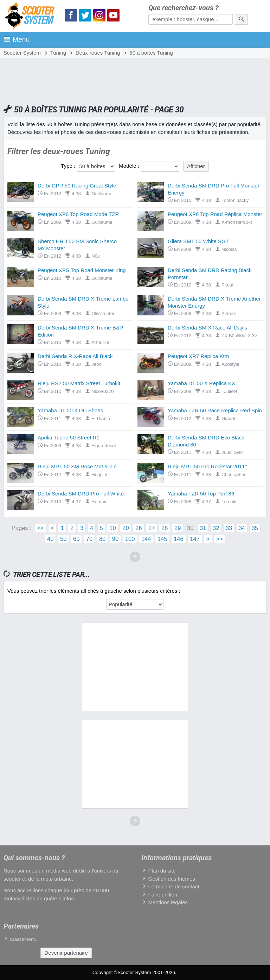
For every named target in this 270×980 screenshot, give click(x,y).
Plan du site (162, 871)
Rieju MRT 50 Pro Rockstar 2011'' (207, 466)
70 (89, 539)
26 (139, 528)
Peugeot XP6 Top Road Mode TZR (78, 214)
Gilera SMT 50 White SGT (198, 241)
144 (146, 539)
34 (242, 528)
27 (152, 528)
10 (112, 528)
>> (220, 539)
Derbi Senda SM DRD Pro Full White (81, 494)
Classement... (24, 939)
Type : (68, 166)
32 (216, 528)
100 (130, 539)
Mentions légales (168, 902)
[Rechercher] (241, 19)
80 (102, 539)
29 (178, 528)
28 (165, 528)
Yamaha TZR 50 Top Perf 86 (201, 494)
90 (115, 539)
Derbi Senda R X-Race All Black (75, 356)
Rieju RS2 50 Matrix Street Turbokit (79, 383)
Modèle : (129, 166)
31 (203, 528)
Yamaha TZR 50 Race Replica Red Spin (215, 410)
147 (195, 539)
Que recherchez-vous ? (184, 8)
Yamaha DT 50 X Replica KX (201, 383)
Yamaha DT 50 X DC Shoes (70, 410)
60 (76, 539)
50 (63, 539)
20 (126, 528)
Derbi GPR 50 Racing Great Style (77, 186)
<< (41, 528)
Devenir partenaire (66, 953)
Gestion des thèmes (171, 879)
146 (179, 539)
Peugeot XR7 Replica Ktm (198, 356)
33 (229, 528)
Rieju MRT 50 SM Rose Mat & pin (77, 466)
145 (162, 539)
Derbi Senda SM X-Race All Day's (207, 328)
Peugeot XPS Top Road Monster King (82, 270)
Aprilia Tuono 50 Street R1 (69, 437)
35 (255, 528)
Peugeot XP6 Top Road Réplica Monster (215, 214)
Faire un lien (163, 895)
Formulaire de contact (173, 886)
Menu (17, 39)
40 (50, 539)
